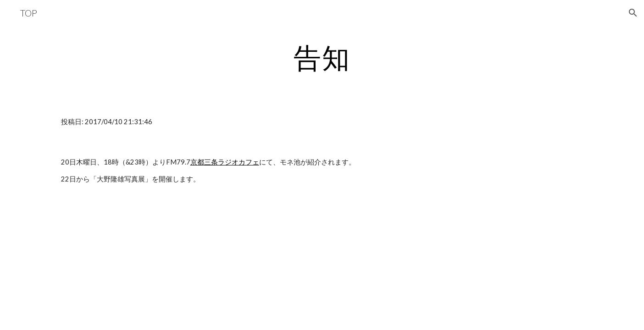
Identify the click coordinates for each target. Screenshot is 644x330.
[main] (322, 57)
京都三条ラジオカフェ (225, 162)
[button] (633, 13)
